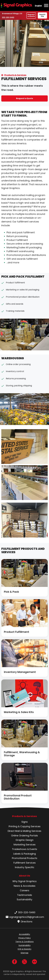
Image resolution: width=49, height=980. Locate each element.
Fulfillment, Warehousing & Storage (22, 754)
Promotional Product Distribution (18, 797)
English (38, 6)
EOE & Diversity (25, 949)
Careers (25, 890)
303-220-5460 (8, 17)
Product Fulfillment (17, 632)
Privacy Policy (25, 938)
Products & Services (15, 75)
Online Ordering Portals (24, 836)
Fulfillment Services (25, 863)
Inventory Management (20, 672)
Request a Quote (31, 15)
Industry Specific (25, 867)
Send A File (42, 15)
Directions (24, 922)
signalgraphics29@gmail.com (25, 917)
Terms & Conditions (24, 942)
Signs (25, 822)
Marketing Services (25, 845)
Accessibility (24, 934)
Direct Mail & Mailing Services (24, 831)
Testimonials (25, 895)
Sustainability (24, 899)
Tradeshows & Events (25, 849)
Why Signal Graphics (24, 881)
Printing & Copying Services (25, 826)
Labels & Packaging (25, 854)
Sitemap (24, 953)
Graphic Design (24, 840)
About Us (24, 876)
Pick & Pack (11, 592)
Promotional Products (25, 858)
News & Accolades (25, 886)
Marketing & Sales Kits (19, 712)
